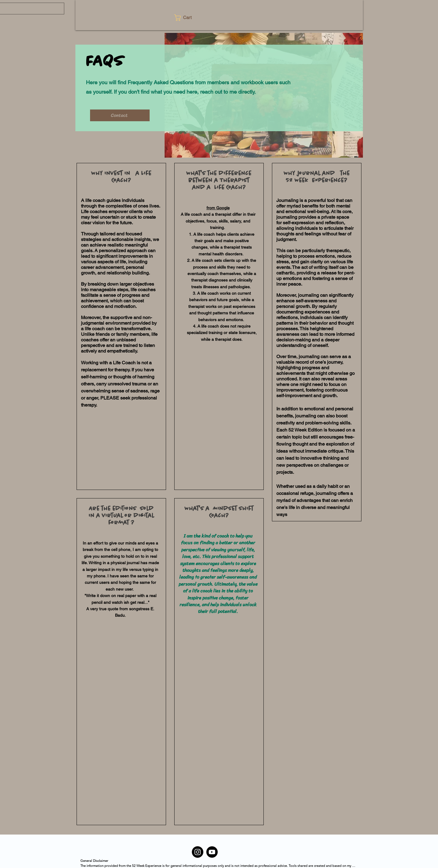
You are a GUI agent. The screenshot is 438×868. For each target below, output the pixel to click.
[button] (187, 18)
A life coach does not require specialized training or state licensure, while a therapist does (222, 333)
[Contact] (120, 115)
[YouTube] (212, 852)
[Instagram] (198, 852)
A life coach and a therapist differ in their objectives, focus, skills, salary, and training (218, 221)
